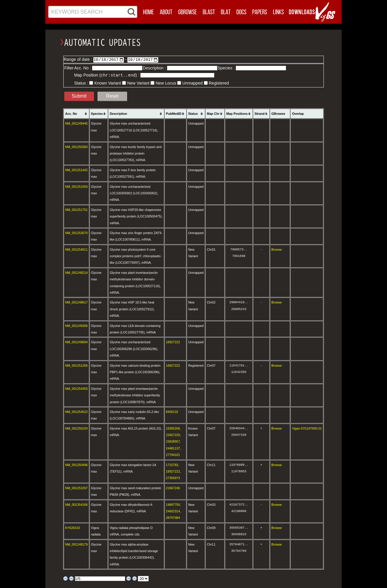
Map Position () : (107, 75)
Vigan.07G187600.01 (307, 428)
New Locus (166, 83)
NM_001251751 (76, 209)
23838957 (173, 441)
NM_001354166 (76, 504)
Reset (112, 96)
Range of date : (79, 59)
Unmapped (192, 83)
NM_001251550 (76, 186)
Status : (82, 83)
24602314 (173, 511)
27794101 (173, 454)
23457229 (173, 435)
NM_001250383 (76, 147)
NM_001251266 (76, 365)
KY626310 (73, 527)
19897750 (173, 504)
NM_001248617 (76, 302)
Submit (79, 96)
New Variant (138, 83)
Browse (277, 249)
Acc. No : (83, 68)
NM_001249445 (76, 123)
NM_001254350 (76, 388)
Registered (219, 83)
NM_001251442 (76, 170)
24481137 (173, 448)
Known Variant (108, 83)
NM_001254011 (76, 249)
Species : (227, 68)
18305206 (173, 428)
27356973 (173, 478)
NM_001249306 (76, 325)
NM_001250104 (76, 428)
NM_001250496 (76, 465)
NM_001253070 (76, 233)
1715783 (172, 465)
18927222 (173, 342)
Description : (155, 68)
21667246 (173, 488)
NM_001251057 (76, 488)
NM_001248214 (76, 272)
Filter (69, 68)
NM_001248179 (76, 544)
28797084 (173, 517)
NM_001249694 (76, 342)
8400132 (172, 411)
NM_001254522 (76, 411)
